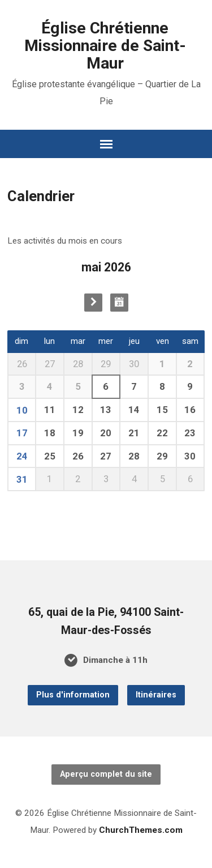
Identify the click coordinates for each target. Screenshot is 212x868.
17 (22, 433)
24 (22, 456)
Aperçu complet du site (106, 774)
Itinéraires (156, 695)
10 (22, 410)
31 (22, 479)
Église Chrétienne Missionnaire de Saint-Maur (105, 46)
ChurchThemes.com (141, 830)
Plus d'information (73, 695)
